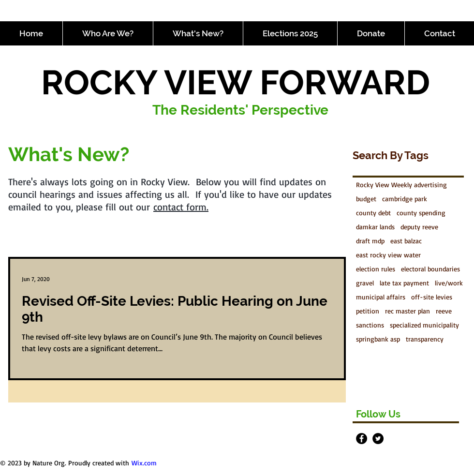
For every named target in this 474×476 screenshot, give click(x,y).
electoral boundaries (430, 269)
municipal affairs (381, 297)
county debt (373, 213)
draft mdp (370, 241)
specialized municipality (424, 325)
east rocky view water (388, 255)
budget (366, 199)
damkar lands (375, 227)
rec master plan (407, 311)
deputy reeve (419, 227)
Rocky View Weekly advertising (401, 185)
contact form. (181, 207)
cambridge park (405, 199)
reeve (444, 311)
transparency (425, 339)
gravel (365, 283)
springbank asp (378, 339)
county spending (421, 213)
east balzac (406, 241)
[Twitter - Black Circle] (378, 439)
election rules (376, 269)
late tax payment (404, 283)
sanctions (370, 325)
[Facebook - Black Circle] (362, 439)
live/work (449, 283)
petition (368, 311)
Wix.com (144, 463)
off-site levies (432, 297)
